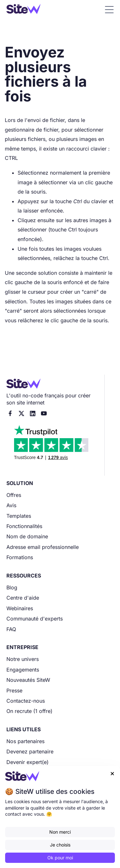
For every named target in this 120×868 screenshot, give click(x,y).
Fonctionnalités (24, 526)
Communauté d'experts (35, 619)
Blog (12, 587)
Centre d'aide (23, 598)
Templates (19, 516)
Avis (11, 505)
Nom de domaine (27, 536)
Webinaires (20, 608)
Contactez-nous (26, 701)
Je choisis (60, 845)
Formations (20, 557)
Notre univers (23, 659)
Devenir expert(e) (28, 762)
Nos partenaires (25, 741)
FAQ (11, 629)
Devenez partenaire (30, 751)
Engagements (23, 670)
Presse (14, 690)
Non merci (60, 832)
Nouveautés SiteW (28, 680)
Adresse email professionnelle (43, 547)
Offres (14, 495)
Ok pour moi (60, 858)
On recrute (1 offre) (29, 711)
